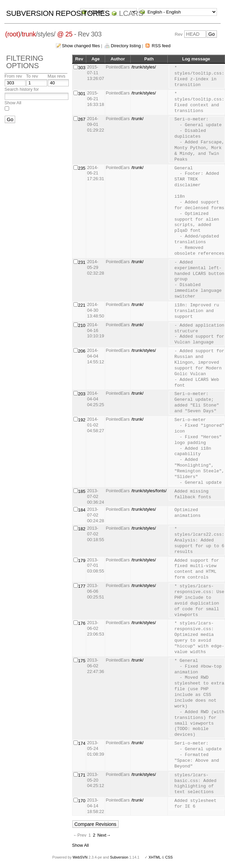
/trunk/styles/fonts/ (149, 491)
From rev (13, 76)
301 (82, 94)
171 (82, 775)
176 (82, 623)
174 (82, 743)
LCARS (131, 13)
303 (82, 68)
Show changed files (81, 46)
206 (82, 351)
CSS (169, 857)
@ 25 (65, 34)
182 (82, 529)
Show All (13, 103)
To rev (32, 76)
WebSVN (80, 857)
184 (82, 510)
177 (82, 586)
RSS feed (161, 46)
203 (82, 394)
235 (82, 168)
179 (82, 561)
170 (82, 801)
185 (82, 491)
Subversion (119, 857)
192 (82, 420)
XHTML (155, 857)
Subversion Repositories (58, 13)
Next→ (104, 835)
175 (82, 661)
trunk (29, 34)
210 (82, 325)
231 (82, 262)
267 (82, 119)
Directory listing (126, 46)
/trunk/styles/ (144, 67)
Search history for (22, 89)
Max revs (56, 76)
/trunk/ (137, 119)
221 (82, 305)
